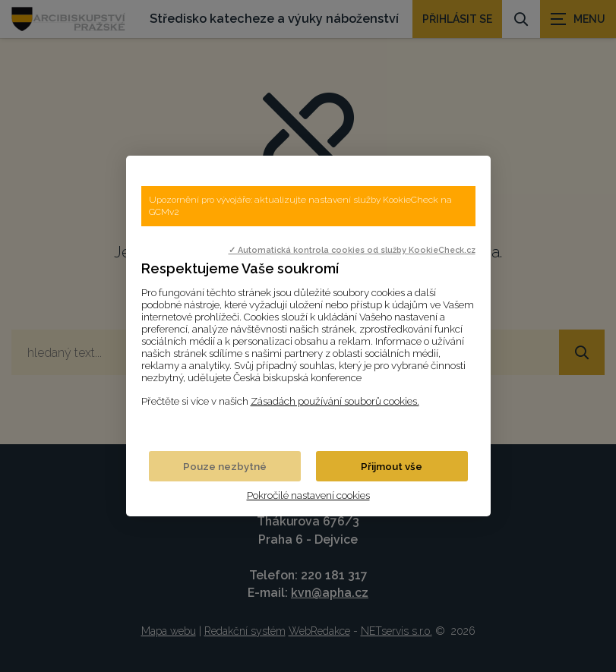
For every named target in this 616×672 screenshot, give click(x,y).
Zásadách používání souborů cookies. (335, 401)
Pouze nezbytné (225, 466)
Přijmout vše (392, 466)
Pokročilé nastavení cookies (308, 495)
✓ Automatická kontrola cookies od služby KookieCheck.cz (352, 250)
